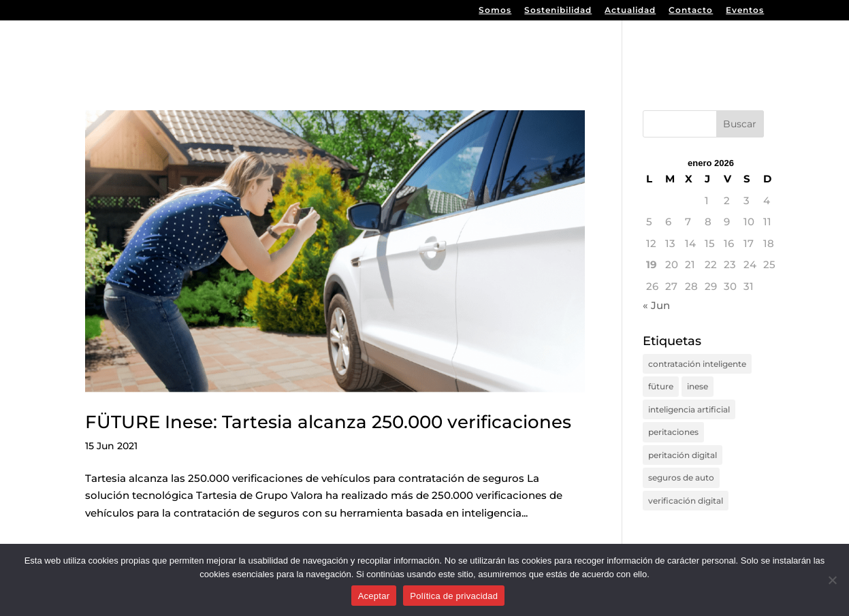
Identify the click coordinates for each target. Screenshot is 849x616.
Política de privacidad (454, 596)
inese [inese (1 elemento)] (698, 386)
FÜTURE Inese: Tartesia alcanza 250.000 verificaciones (328, 422)
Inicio (465, 47)
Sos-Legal (661, 47)
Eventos (745, 11)
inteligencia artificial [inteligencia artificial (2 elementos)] (689, 409)
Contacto (691, 11)
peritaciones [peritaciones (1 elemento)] (673, 432)
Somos (495, 11)
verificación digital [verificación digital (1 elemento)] (686, 501)
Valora (521, 47)
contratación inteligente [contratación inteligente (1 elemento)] (697, 364)
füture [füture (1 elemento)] (661, 386)
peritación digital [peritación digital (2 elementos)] (683, 455)
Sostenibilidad (558, 11)
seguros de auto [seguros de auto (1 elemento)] (681, 477)
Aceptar (374, 596)
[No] (832, 580)
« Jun (656, 305)
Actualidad (630, 11)
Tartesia (738, 47)
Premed (585, 47)
